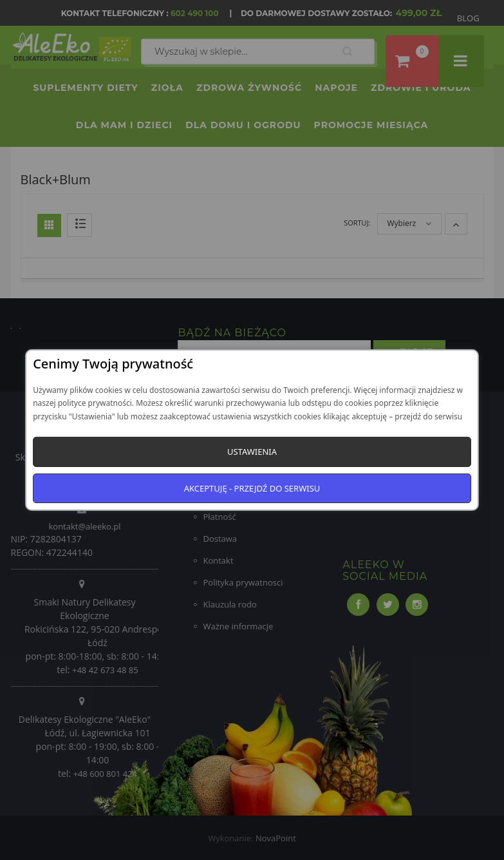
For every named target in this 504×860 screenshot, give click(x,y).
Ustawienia (252, 452)
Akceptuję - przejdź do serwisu (252, 488)
